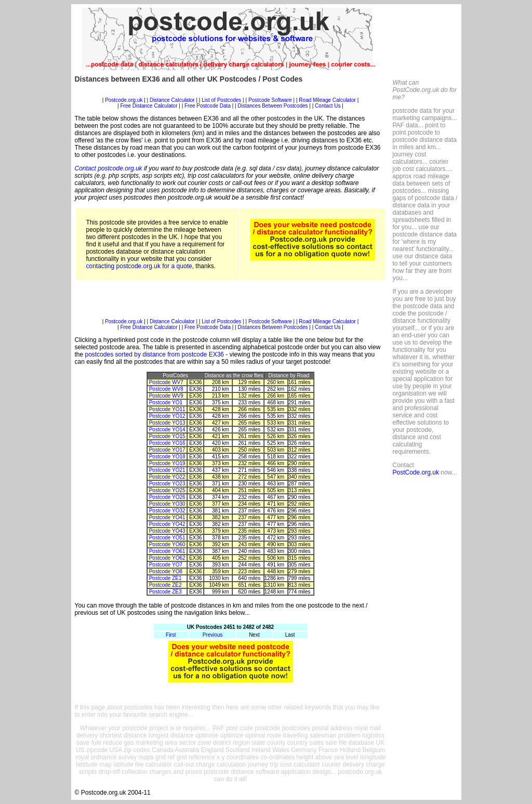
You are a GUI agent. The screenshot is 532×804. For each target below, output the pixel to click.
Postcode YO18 (167, 457)
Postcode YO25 (167, 490)
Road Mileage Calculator (327, 100)
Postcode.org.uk (124, 100)
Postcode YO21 (167, 470)
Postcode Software (270, 100)
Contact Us (328, 106)
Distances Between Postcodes (272, 106)
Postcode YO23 (167, 484)
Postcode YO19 (167, 463)
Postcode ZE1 (165, 578)
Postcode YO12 (167, 416)
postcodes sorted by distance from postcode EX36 (155, 354)
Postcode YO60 (167, 544)
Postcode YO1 (166, 403)
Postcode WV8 (166, 389)
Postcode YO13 (167, 423)
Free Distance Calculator (149, 106)
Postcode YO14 (167, 430)
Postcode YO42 (167, 524)
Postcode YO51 (167, 538)
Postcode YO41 (167, 517)
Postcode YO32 (167, 511)
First (171, 635)
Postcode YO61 (167, 551)
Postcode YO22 (167, 477)
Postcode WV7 (166, 382)
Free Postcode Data (208, 106)
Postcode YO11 (167, 409)
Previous (213, 635)
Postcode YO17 (167, 450)
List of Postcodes (221, 100)
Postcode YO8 (166, 571)
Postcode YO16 (167, 443)
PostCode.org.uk (416, 472)
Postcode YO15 (167, 436)
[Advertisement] (231, 93)
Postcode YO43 (167, 531)
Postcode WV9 (166, 396)
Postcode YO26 (167, 497)
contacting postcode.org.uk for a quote (139, 266)
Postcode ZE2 (165, 585)
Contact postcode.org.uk (109, 168)
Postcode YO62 (167, 558)
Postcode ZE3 (165, 592)
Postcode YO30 (167, 504)
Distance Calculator (172, 100)
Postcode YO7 (166, 565)
